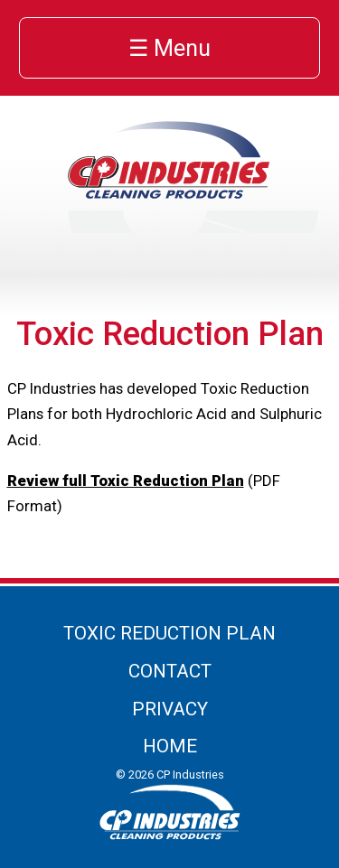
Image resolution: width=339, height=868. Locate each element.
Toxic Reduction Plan (169, 633)
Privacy (170, 709)
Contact (170, 671)
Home (170, 746)
